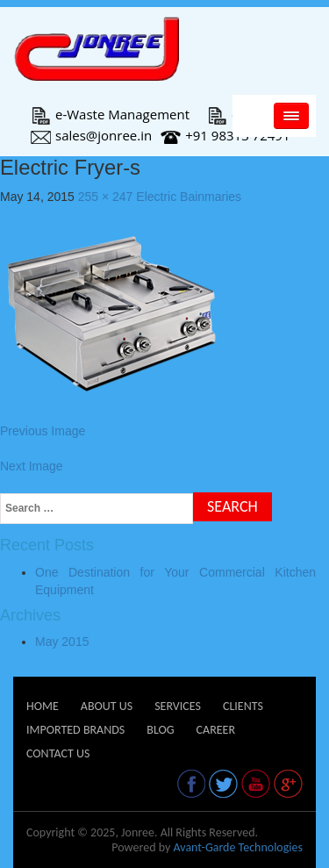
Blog (160, 730)
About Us (107, 706)
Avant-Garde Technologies (238, 847)
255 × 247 (106, 197)
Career (216, 730)
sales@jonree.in (91, 135)
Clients (243, 706)
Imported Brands (75, 730)
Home (43, 706)
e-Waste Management (110, 114)
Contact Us (58, 753)
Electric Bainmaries (189, 197)
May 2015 (62, 642)
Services (178, 706)
